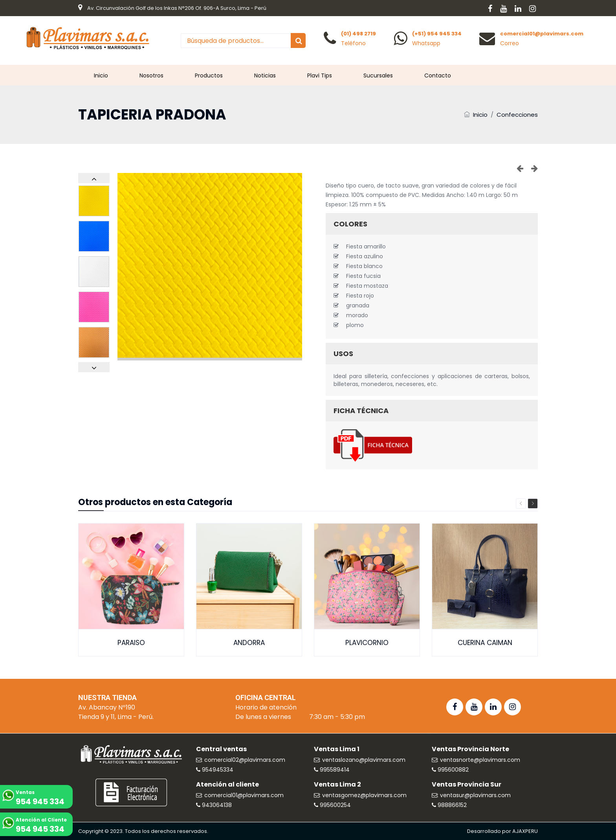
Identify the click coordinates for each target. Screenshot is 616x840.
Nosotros (151, 75)
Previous (521, 504)
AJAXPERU (525, 831)
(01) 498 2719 (358, 34)
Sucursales (378, 75)
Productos (209, 75)
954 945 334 (40, 801)
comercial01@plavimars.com (542, 34)
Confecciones (517, 115)
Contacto (438, 75)
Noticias (265, 75)
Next (533, 504)
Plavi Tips (320, 75)
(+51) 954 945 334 (437, 34)
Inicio (101, 75)
